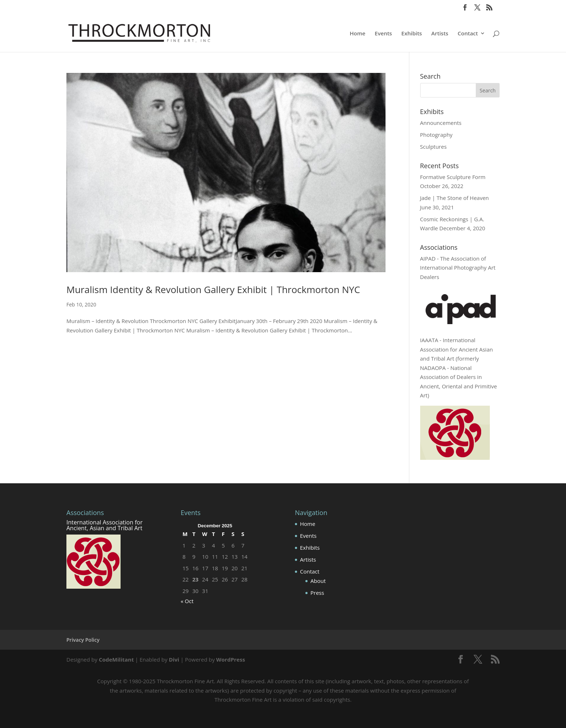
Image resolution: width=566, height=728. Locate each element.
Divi (174, 659)
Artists (440, 34)
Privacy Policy (83, 640)
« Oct (187, 601)
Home (358, 34)
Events (383, 34)
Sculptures (434, 147)
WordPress (231, 659)
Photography (436, 135)
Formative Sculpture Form (453, 177)
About (318, 581)
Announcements (441, 123)
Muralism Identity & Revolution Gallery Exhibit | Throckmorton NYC (213, 289)
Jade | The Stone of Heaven (455, 198)
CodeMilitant (116, 659)
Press (317, 593)
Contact (468, 34)
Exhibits (412, 34)
